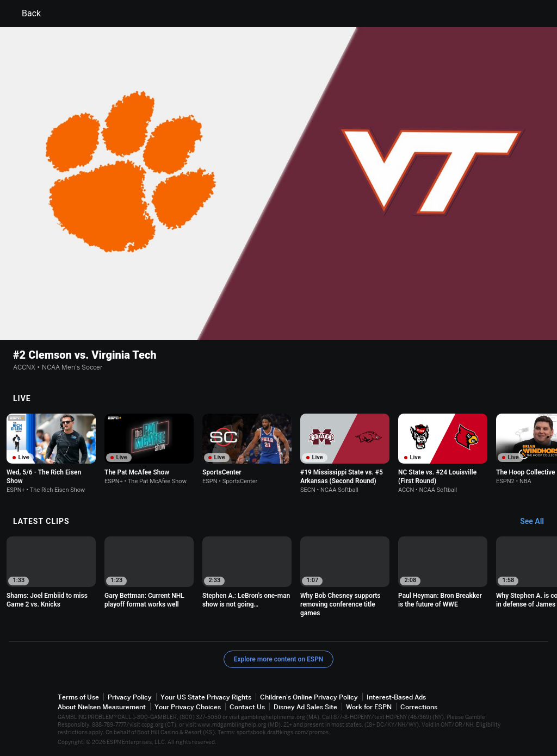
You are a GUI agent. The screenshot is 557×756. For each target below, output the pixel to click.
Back (25, 14)
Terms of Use (78, 697)
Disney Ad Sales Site (305, 707)
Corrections (419, 707)
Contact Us (247, 707)
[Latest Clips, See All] (537, 522)
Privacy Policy (130, 697)
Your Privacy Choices (188, 707)
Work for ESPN (369, 707)
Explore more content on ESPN (279, 659)
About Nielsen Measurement (102, 707)
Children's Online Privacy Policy (309, 697)
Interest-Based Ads (396, 697)
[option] (51, 454)
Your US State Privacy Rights (206, 697)
